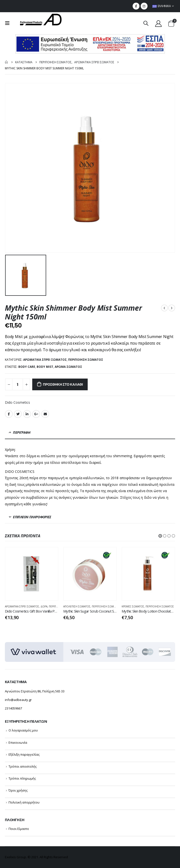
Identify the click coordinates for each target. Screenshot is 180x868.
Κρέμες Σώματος (133, 606)
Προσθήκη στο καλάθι (63, 384)
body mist (45, 367)
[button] (160, 536)
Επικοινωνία (18, 742)
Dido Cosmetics (17, 402)
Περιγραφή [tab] (22, 432)
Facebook (9, 414)
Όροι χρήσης (18, 790)
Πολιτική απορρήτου (24, 802)
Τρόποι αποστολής (23, 766)
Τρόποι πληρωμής (22, 778)
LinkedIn (27, 414)
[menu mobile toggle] (9, 23)
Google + (36, 414)
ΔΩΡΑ (44, 606)
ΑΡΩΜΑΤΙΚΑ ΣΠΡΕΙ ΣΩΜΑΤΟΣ (45, 360)
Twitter (18, 414)
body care (27, 367)
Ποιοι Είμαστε (19, 829)
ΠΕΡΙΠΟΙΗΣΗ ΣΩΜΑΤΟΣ (86, 360)
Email (45, 414)
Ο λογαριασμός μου (23, 730)
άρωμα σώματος (68, 367)
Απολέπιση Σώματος (77, 606)
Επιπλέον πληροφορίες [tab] (32, 517)
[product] (32, 574)
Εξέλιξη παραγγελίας (24, 754)
